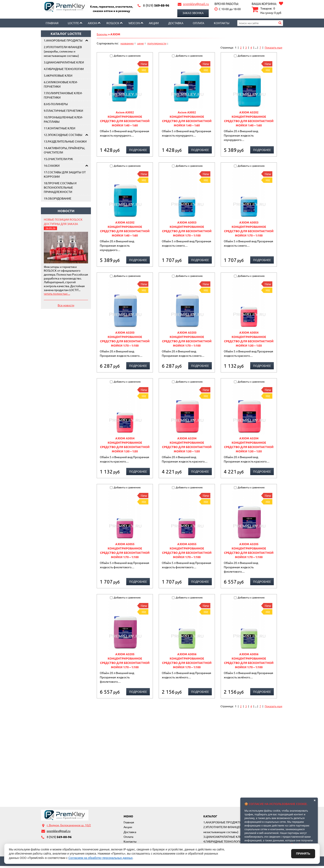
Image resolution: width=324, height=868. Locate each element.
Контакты (222, 23)
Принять (303, 854)
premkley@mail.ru (196, 4)
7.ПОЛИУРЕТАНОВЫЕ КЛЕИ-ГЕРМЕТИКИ (63, 95)
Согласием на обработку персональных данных (101, 858)
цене (141, 43)
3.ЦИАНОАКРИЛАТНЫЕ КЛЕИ (64, 62)
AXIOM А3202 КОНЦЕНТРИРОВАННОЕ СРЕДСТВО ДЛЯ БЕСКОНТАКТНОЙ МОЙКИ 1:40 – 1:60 (249, 119)
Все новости (66, 305)
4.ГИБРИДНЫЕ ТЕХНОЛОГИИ (64, 69)
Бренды (102, 34)
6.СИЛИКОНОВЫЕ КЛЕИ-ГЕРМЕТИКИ (61, 84)
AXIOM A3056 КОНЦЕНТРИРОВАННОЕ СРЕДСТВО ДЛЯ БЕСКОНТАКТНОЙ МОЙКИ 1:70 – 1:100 (187, 661)
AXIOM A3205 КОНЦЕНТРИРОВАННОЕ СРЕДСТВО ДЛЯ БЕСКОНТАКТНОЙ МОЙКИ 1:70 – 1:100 (249, 550)
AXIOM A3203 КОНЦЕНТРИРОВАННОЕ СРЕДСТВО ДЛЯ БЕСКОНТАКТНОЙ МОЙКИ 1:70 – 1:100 (125, 339)
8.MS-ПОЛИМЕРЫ (56, 104)
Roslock (113, 23)
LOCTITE (73, 23)
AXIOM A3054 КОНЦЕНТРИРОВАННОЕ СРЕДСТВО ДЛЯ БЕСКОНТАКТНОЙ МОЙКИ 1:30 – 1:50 (249, 339)
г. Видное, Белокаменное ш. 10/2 (69, 825)
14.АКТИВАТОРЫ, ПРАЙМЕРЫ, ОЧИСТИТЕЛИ (64, 150)
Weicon (134, 23)
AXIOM (92, 23)
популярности (157, 43)
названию (127, 43)
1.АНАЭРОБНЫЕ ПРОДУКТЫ (63, 40)
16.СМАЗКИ (52, 165)
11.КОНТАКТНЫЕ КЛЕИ (60, 128)
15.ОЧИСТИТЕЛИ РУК (58, 159)
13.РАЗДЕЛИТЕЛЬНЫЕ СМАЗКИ (65, 141)
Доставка (176, 23)
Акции (154, 23)
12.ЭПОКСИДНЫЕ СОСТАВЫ (63, 135)
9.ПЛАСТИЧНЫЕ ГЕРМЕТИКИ (63, 111)
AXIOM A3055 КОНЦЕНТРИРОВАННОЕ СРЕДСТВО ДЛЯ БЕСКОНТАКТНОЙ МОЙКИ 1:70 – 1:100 (125, 550)
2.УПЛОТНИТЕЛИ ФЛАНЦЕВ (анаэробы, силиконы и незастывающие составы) (63, 51)
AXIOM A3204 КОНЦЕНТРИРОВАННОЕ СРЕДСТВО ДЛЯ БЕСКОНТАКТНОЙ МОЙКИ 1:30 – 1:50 (187, 445)
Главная (52, 23)
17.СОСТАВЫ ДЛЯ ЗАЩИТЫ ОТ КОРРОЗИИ (65, 174)
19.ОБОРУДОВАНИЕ (58, 198)
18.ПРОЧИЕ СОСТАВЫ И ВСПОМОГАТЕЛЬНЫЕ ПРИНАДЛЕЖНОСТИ (60, 187)
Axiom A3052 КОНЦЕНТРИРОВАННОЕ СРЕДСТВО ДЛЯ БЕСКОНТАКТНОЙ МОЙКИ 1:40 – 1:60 (125, 119)
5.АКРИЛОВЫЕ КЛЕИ (58, 75)
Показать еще (273, 47)
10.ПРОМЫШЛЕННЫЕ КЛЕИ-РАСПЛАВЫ (63, 119)
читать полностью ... (57, 294)
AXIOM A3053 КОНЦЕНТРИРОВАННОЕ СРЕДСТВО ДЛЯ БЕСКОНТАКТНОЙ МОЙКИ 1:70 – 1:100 (187, 229)
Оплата (198, 23)
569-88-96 (156, 5)
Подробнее (138, 150)
